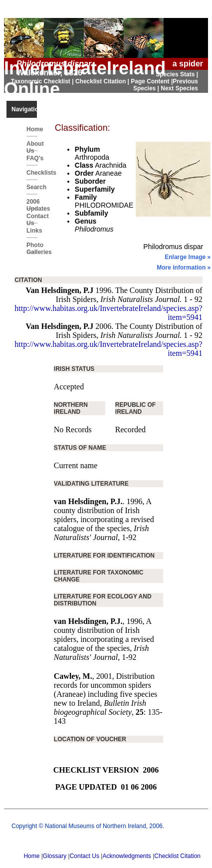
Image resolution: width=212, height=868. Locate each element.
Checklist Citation (177, 856)
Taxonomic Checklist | (43, 81)
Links (32, 231)
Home (32, 129)
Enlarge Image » (188, 257)
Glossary (55, 856)
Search (32, 187)
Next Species (179, 88)
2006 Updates (32, 204)
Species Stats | (177, 74)
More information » (184, 268)
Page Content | (152, 81)
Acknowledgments (126, 856)
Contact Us (32, 218)
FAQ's (32, 158)
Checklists (32, 173)
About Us (32, 146)
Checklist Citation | (103, 81)
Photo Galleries (32, 247)
